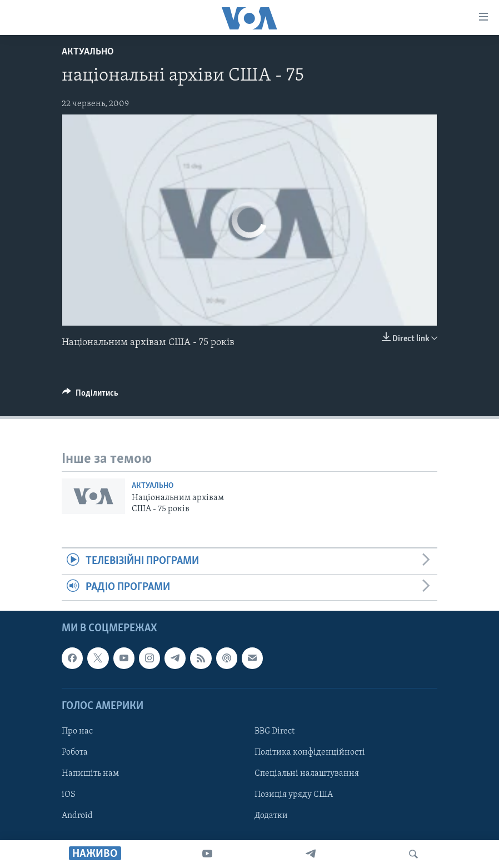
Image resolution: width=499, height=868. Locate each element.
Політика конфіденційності (310, 752)
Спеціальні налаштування (307, 774)
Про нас (77, 731)
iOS (69, 795)
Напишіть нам (90, 774)
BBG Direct (275, 731)
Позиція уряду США (294, 795)
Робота (75, 752)
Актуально (88, 52)
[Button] (90, 396)
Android (77, 816)
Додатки (271, 816)
